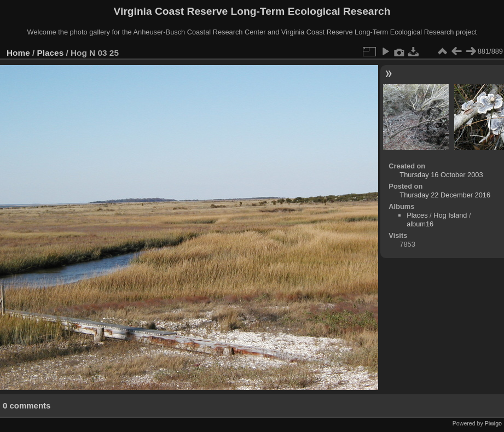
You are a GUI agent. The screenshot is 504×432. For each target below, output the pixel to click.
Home (18, 53)
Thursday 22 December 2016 (445, 195)
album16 (420, 224)
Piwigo (493, 423)
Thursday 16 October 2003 (441, 175)
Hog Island (450, 215)
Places (51, 53)
